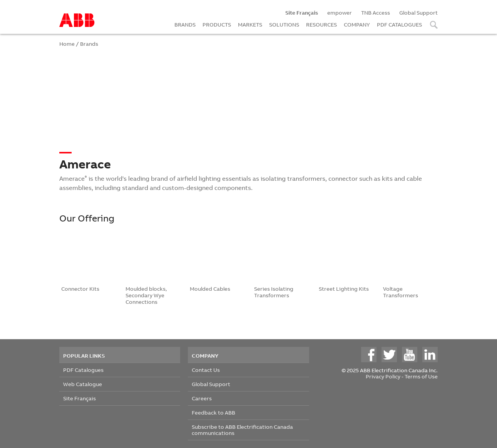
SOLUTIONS (284, 24)
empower (340, 12)
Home (67, 44)
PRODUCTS (217, 24)
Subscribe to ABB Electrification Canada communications (242, 430)
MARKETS (250, 24)
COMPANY (357, 24)
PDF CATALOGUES (399, 24)
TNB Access (376, 12)
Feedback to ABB (213, 412)
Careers (202, 398)
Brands (89, 44)
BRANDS (185, 24)
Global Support (418, 12)
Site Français (79, 398)
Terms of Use (421, 376)
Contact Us (206, 370)
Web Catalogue (83, 384)
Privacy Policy (383, 376)
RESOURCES (321, 24)
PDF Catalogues (83, 370)
